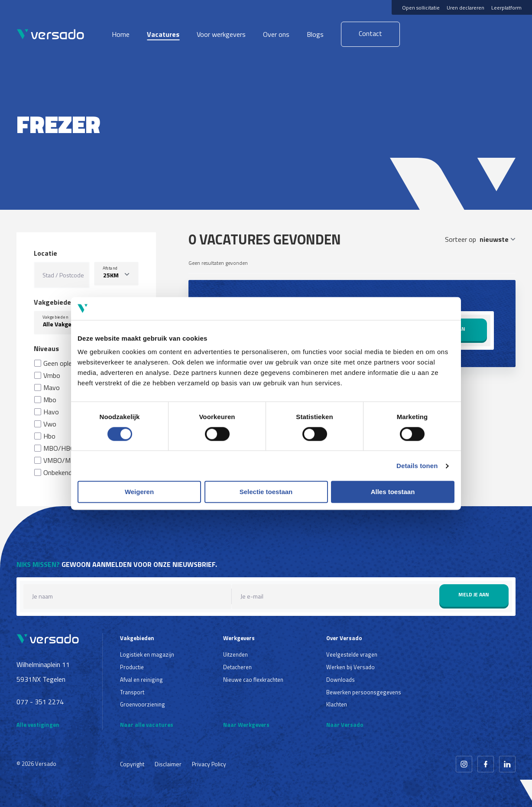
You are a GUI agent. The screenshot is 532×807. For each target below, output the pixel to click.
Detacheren (237, 667)
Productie (132, 667)
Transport (132, 692)
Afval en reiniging (141, 680)
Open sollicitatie (421, 8)
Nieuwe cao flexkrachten (253, 680)
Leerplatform (506, 8)
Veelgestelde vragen (352, 654)
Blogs (315, 34)
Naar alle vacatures (147, 725)
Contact (370, 33)
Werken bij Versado (350, 667)
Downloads (341, 680)
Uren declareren (465, 8)
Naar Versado (345, 725)
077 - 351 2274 (40, 702)
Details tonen (417, 466)
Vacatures (163, 34)
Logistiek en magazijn (147, 654)
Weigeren (139, 492)
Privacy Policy (209, 764)
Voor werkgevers (221, 34)
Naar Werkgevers (246, 725)
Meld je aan (474, 594)
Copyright (132, 764)
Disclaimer (168, 764)
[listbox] (116, 274)
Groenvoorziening (143, 704)
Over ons (276, 34)
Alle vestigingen (38, 725)
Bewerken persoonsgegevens (364, 692)
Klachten (337, 704)
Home (121, 34)
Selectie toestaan (266, 492)
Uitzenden (235, 654)
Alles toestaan (393, 492)
